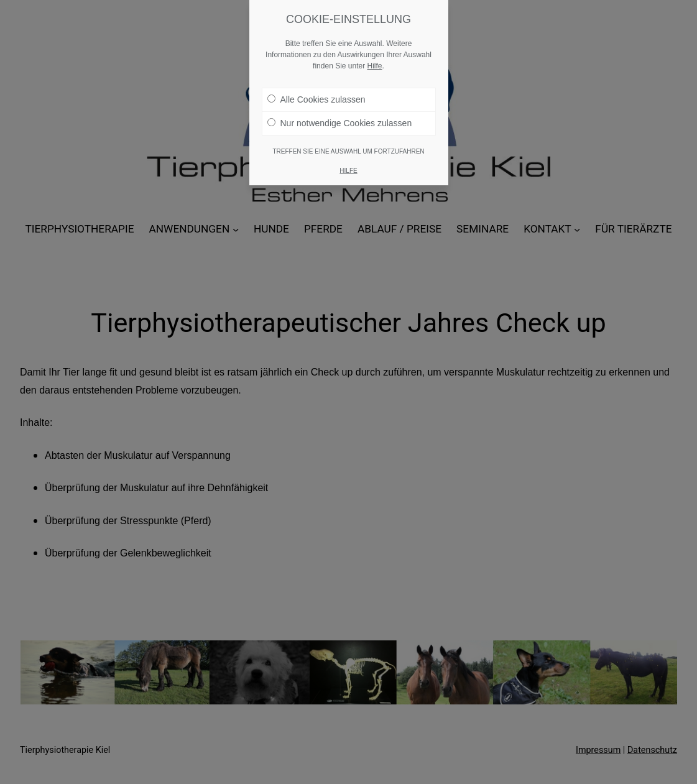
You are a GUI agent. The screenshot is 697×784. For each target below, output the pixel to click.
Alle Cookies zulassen (316, 97)
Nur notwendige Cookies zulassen (340, 121)
